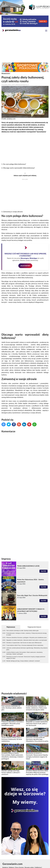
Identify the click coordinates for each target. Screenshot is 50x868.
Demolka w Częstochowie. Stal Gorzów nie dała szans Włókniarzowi (24, 643)
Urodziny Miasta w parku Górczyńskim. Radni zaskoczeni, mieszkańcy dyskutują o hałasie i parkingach (24, 653)
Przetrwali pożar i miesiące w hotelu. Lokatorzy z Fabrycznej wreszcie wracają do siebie (26, 634)
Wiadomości (6, 74)
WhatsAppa (33, 258)
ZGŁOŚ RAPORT (25, 266)
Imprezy (6, 559)
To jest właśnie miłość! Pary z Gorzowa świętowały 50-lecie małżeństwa (25, 645)
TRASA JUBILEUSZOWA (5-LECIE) (28, 566)
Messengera (25, 258)
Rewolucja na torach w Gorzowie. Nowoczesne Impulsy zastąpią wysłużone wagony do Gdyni (26, 658)
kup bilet (44, 571)
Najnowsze (11, 627)
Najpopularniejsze (34, 627)
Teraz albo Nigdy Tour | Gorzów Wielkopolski (32, 596)
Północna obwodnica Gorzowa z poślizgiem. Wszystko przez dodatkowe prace (27, 638)
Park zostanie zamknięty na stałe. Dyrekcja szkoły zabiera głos (22, 631)
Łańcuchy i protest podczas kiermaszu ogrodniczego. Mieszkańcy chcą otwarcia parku (27, 649)
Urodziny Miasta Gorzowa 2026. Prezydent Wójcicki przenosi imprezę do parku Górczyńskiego (37, 773)
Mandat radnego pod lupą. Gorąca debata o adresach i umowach (23, 661)
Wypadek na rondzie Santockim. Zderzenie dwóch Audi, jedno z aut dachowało (27, 640)
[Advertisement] (25, 48)
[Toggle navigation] (46, 31)
